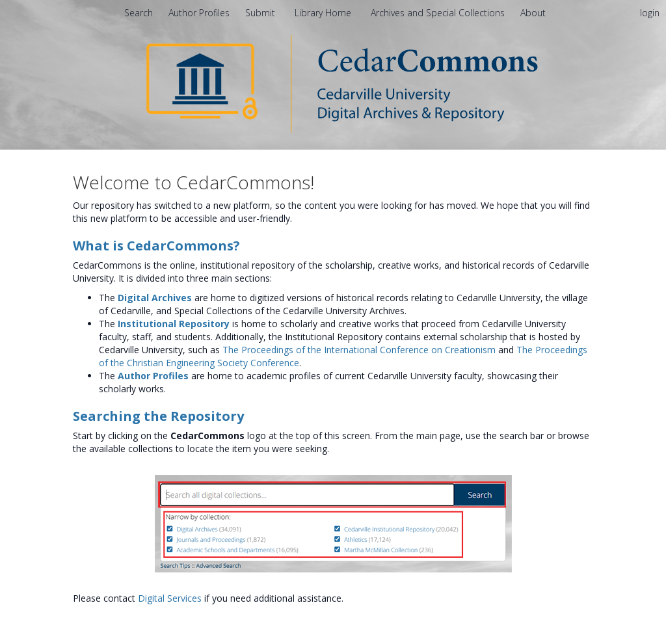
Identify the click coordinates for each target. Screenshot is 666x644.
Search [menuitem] (139, 13)
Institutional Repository (174, 324)
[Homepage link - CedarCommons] (333, 83)
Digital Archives (155, 298)
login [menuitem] (650, 13)
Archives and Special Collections (439, 13)
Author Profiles (153, 376)
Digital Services (170, 598)
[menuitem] (533, 13)
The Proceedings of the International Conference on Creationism (359, 350)
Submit (261, 13)
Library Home (324, 13)
